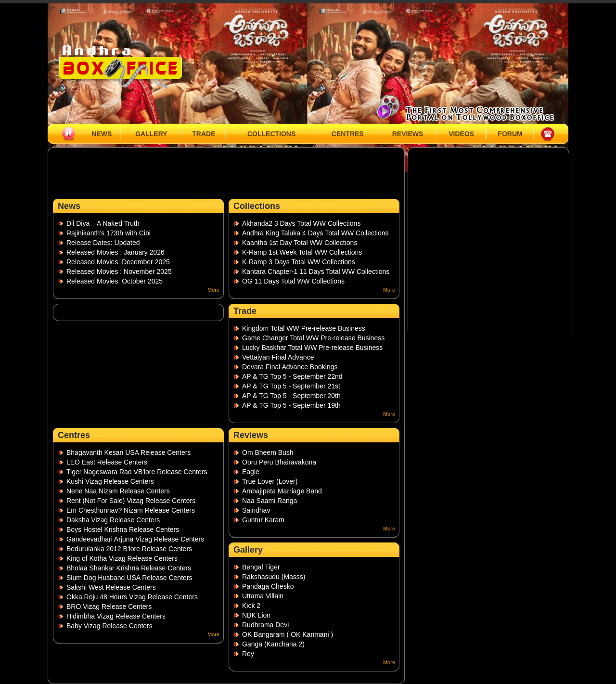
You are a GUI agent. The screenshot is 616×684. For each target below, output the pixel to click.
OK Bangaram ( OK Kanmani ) (288, 634)
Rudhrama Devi (265, 625)
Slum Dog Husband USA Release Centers (129, 578)
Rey (248, 654)
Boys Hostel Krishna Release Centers (123, 529)
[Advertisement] (225, 176)
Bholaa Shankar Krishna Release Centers (129, 568)
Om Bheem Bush (268, 452)
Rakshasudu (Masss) (274, 577)
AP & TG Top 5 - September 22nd (292, 376)
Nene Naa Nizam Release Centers (118, 491)
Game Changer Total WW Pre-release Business (313, 338)
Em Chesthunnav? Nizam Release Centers (131, 510)
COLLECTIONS (271, 134)
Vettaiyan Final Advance (278, 357)
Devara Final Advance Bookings (290, 367)
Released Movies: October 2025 (115, 281)
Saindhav (256, 510)
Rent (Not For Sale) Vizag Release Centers (131, 501)
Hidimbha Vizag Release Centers (116, 616)
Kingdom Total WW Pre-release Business (304, 328)
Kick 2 (251, 606)
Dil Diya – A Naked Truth (103, 223)
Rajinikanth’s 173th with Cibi (109, 233)
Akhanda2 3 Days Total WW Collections (301, 223)
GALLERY (151, 134)
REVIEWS (408, 134)
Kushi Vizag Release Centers (110, 481)
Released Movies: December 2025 (118, 262)
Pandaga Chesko (268, 586)
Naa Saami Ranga (269, 501)
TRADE (204, 134)
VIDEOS (461, 134)
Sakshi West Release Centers (111, 587)
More (213, 290)
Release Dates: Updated (103, 243)
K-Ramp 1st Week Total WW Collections (302, 252)
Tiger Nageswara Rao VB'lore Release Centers (137, 472)
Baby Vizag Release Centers (109, 626)
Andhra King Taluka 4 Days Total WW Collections (315, 233)
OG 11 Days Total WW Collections (293, 281)
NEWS (102, 134)
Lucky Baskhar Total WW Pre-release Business (312, 348)
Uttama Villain (263, 596)
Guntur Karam (263, 520)
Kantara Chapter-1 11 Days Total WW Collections (316, 271)
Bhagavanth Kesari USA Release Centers (128, 452)
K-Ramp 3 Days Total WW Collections (299, 262)
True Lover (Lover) (270, 481)
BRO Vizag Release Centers (109, 607)
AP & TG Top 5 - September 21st (291, 386)
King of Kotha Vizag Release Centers (122, 558)
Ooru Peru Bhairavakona (279, 462)
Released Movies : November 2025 (119, 271)
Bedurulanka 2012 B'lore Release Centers (129, 549)
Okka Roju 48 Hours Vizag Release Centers (132, 597)
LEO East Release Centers (107, 462)
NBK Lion (256, 615)
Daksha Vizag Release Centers (113, 520)
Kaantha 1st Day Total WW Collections (300, 243)
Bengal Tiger (261, 567)
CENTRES (348, 134)
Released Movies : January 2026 (115, 252)
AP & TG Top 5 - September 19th (291, 405)
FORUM (510, 134)
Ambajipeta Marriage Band (282, 491)
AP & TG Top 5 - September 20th (291, 396)
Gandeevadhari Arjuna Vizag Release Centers (135, 539)
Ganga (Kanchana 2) (273, 644)
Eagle (251, 472)
